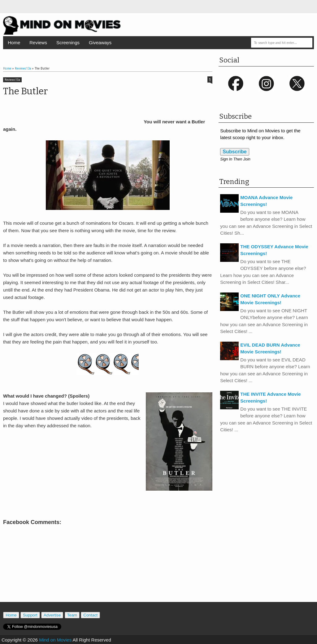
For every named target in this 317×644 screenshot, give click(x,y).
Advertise (52, 615)
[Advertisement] (108, 574)
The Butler (25, 91)
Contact (90, 615)
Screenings (68, 43)
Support (30, 615)
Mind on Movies (55, 640)
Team (72, 615)
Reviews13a (12, 80)
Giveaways (100, 43)
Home (14, 43)
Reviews (38, 43)
